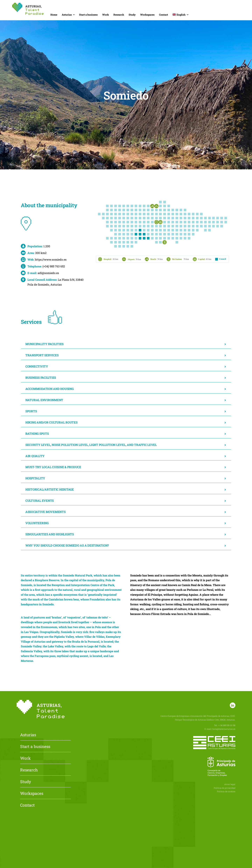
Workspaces (32, 794)
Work (25, 758)
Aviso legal (230, 784)
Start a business (35, 747)
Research (29, 770)
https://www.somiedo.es (51, 259)
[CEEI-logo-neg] (214, 737)
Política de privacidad (225, 788)
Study (26, 782)
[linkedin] (233, 705)
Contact (27, 805)
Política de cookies (226, 791)
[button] (126, 344)
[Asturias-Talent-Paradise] (28, 4)
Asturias (28, 735)
